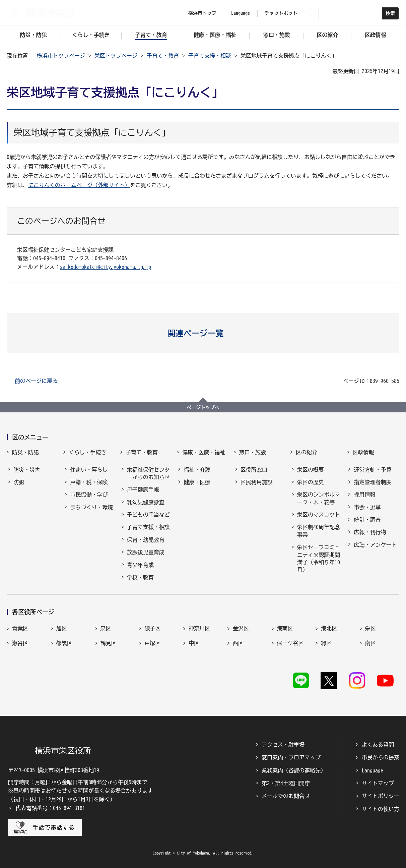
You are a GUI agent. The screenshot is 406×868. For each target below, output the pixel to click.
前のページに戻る (36, 381)
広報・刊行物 (370, 532)
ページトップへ (203, 407)
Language (373, 770)
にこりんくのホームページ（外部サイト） (79, 185)
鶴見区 (109, 643)
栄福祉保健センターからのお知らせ (148, 473)
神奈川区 (199, 628)
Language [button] (241, 13)
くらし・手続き (87, 452)
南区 (370, 643)
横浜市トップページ (61, 56)
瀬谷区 (20, 643)
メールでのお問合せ (286, 796)
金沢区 (241, 628)
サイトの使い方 (381, 809)
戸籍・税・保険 (89, 482)
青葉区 (20, 628)
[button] (203, 333)
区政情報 (363, 452)
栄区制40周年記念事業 (319, 531)
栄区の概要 (311, 470)
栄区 (370, 628)
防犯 (19, 482)
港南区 (285, 628)
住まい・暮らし (89, 470)
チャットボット (281, 13)
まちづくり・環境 (91, 507)
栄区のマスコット (319, 515)
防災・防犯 (25, 452)
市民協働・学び (89, 495)
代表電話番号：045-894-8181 (50, 808)
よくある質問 (378, 745)
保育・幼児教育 (146, 540)
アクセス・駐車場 (283, 745)
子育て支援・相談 (210, 56)
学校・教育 (140, 577)
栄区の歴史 (311, 482)
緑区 (326, 643)
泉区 (106, 628)
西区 (238, 643)
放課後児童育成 (146, 552)
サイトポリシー (381, 796)
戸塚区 (152, 643)
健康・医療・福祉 (204, 452)
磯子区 (152, 628)
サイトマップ (378, 783)
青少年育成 (140, 565)
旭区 (62, 628)
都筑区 (64, 643)
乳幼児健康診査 (146, 502)
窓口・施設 (253, 452)
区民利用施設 (257, 482)
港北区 (329, 628)
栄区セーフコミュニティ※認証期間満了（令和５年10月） (319, 558)
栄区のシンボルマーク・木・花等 (319, 498)
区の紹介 (307, 452)
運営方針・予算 (373, 470)
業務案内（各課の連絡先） (294, 770)
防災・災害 (27, 470)
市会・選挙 (367, 507)
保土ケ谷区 (290, 643)
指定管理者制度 (373, 482)
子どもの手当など (148, 515)
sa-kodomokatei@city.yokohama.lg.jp (106, 267)
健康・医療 (197, 482)
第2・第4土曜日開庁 (286, 783)
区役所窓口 (254, 470)
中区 (194, 643)
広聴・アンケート (375, 545)
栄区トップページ (116, 56)
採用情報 (364, 495)
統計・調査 (367, 520)
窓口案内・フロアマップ (291, 757)
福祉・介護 (197, 470)
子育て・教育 (163, 56)
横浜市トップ (202, 13)
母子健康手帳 (143, 489)
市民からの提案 (381, 757)
